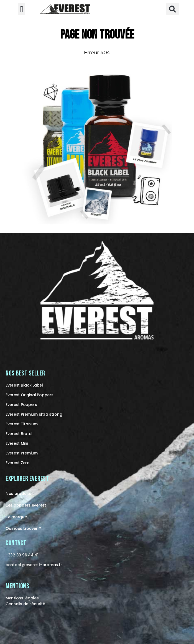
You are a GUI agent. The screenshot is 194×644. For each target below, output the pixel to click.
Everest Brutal (19, 434)
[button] (22, 9)
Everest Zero (18, 463)
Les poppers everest (26, 505)
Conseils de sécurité (25, 604)
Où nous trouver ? (23, 528)
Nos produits (18, 494)
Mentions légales (22, 598)
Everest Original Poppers (30, 395)
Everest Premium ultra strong (34, 414)
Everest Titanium (22, 424)
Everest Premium (22, 453)
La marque (16, 517)
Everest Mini (17, 443)
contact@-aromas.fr (34, 565)
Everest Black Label (24, 385)
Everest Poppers (21, 405)
